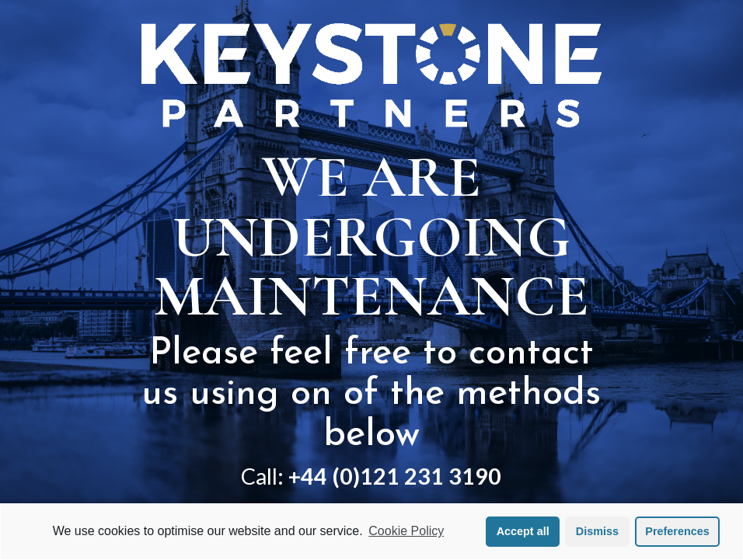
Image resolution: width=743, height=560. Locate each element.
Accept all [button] (523, 531)
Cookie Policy (406, 531)
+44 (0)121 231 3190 (395, 476)
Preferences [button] (677, 531)
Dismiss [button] (597, 531)
